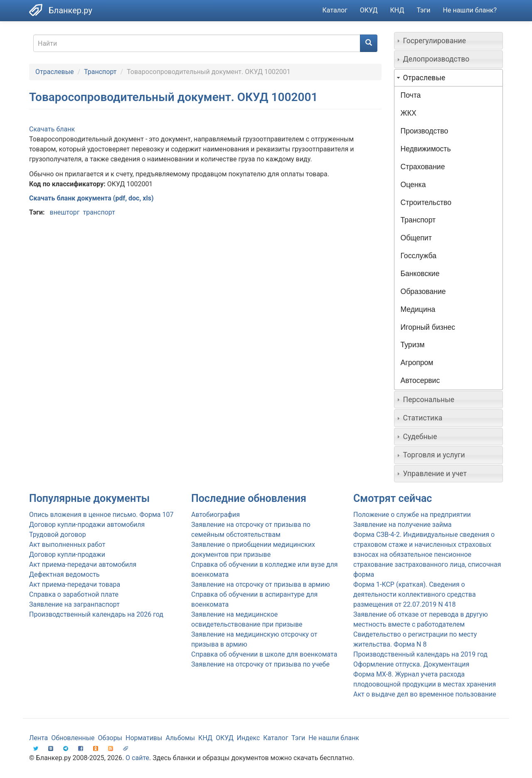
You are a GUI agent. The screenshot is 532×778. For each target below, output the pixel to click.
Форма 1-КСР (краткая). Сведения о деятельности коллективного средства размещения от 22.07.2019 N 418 (415, 594)
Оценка (413, 185)
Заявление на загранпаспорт (74, 604)
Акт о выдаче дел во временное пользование (425, 694)
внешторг (64, 212)
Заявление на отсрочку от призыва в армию (260, 584)
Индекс (249, 738)
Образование (423, 291)
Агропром (417, 363)
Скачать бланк (52, 129)
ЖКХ (409, 113)
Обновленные (73, 738)
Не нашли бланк (334, 738)
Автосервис (420, 380)
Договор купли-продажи (67, 554)
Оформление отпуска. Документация (411, 664)
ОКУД (369, 10)
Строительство (426, 203)
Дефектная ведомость (64, 574)
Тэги (423, 10)
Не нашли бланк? (470, 10)
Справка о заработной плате (74, 594)
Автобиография (216, 515)
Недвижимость (426, 149)
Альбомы (180, 738)
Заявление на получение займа (402, 525)
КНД (397, 10)
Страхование (423, 167)
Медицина (418, 309)
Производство (425, 131)
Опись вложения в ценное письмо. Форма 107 (101, 515)
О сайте (137, 758)
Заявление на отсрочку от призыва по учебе (260, 664)
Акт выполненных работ (67, 545)
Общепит (416, 238)
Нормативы (144, 738)
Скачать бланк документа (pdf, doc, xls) (91, 198)
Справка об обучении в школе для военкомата (264, 654)
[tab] (449, 41)
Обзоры (110, 738)
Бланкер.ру (70, 10)
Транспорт (100, 72)
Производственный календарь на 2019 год (420, 654)
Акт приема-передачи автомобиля (83, 564)
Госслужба (419, 256)
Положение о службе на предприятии (412, 515)
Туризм (413, 345)
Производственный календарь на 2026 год (96, 614)
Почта (411, 95)
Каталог (335, 10)
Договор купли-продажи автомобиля (87, 525)
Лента (38, 738)
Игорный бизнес (428, 327)
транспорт (99, 212)
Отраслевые (55, 72)
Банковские (420, 274)
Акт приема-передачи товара (75, 584)
